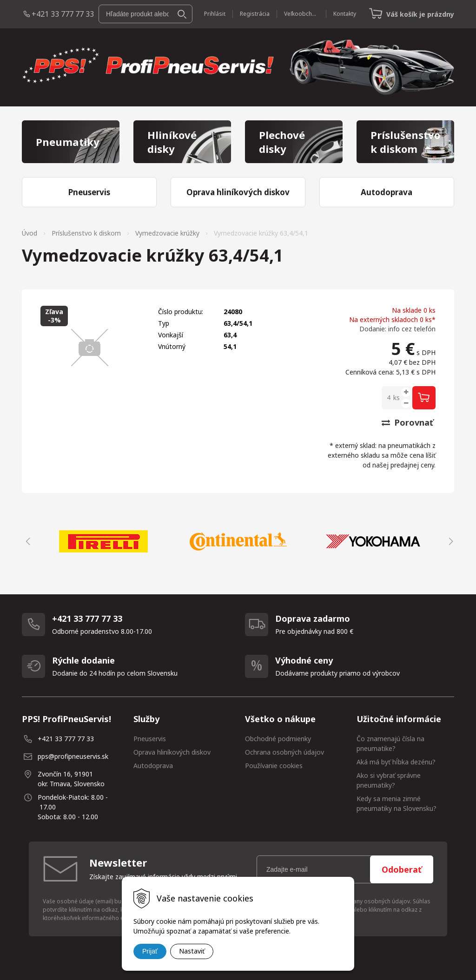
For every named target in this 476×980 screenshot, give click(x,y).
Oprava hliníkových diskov (172, 752)
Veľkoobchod (301, 14)
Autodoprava (153, 766)
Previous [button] (26, 541)
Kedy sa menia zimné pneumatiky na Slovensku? (397, 803)
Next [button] (450, 541)
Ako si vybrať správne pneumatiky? (389, 780)
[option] (103, 541)
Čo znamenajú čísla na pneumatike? (390, 743)
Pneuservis (150, 739)
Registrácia (255, 14)
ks (397, 398)
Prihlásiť (215, 14)
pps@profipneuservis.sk (73, 756)
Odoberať (402, 869)
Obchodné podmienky (278, 739)
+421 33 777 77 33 (63, 14)
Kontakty (345, 14)
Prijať (150, 951)
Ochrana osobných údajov (284, 752)
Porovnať (407, 422)
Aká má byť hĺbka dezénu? (396, 762)
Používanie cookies (274, 766)
